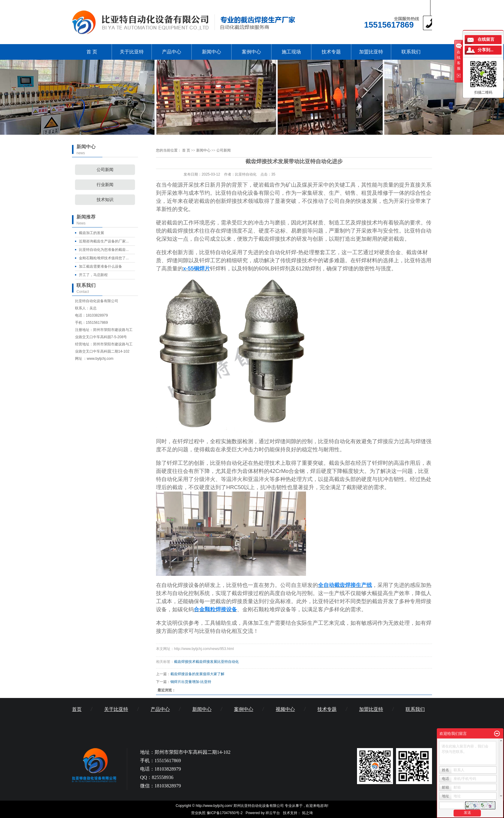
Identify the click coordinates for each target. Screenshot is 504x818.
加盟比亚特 (371, 52)
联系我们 (411, 52)
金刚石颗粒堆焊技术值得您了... (104, 258)
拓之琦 (307, 813)
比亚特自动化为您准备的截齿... (104, 250)
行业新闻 (105, 185)
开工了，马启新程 (93, 275)
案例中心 (251, 52)
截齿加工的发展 (91, 233)
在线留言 (486, 39)
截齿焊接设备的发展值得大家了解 (197, 674)
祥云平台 (273, 813)
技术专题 (331, 52)
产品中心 (172, 52)
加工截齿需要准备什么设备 (100, 266)
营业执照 (198, 813)
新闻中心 (211, 52)
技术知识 (105, 200)
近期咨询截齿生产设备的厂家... (104, 241)
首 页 (92, 52)
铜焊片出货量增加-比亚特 (191, 682)
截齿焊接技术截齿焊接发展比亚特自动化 (206, 662)
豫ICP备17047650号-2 (225, 813)
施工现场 (291, 52)
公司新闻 (105, 170)
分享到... (486, 50)
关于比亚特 (132, 52)
